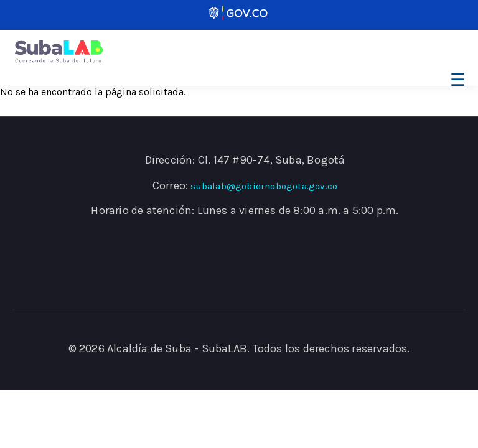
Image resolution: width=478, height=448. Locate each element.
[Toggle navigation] (456, 80)
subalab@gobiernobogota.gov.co (264, 186)
